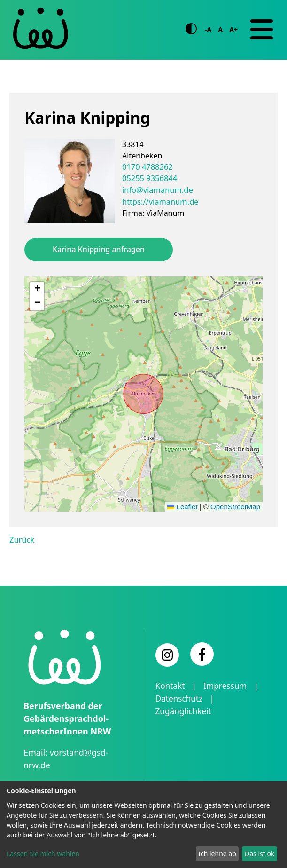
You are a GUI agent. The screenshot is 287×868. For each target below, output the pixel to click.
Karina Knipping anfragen (99, 249)
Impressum (227, 686)
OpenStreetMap (235, 506)
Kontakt (171, 686)
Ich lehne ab (217, 854)
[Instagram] (167, 655)
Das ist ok (260, 854)
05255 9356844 (149, 178)
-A (208, 29)
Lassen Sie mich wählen (43, 854)
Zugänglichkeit (185, 711)
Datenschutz (180, 698)
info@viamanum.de (157, 189)
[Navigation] (262, 30)
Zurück (22, 539)
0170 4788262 (147, 166)
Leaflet (182, 506)
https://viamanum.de (159, 200)
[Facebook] (202, 654)
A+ (233, 29)
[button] (37, 289)
